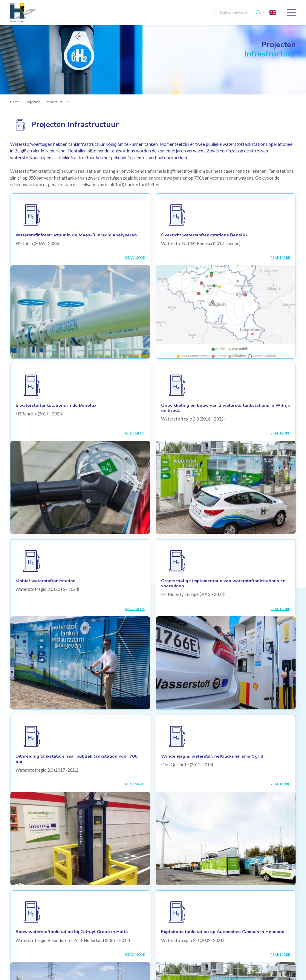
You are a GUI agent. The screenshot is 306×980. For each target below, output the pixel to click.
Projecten (32, 102)
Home (15, 102)
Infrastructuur (57, 102)
